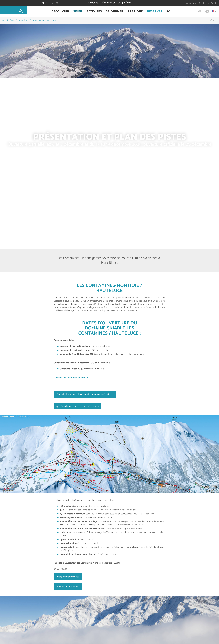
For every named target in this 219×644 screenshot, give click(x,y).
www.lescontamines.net (68, 586)
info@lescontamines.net (68, 577)
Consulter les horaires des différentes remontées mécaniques (85, 394)
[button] (60, 12)
